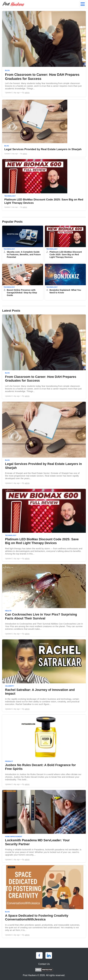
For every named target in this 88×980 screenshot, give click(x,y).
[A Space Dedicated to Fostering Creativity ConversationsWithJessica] (44, 901)
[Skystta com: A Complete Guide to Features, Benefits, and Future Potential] (23, 244)
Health (8, 611)
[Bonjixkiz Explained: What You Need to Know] (65, 282)
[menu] (83, 4)
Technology (10, 196)
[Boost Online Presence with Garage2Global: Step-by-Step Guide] (23, 282)
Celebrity (10, 686)
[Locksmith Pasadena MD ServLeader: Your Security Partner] (44, 826)
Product (9, 761)
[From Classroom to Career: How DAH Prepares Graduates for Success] (44, 54)
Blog (7, 70)
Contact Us (44, 964)
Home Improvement (14, 837)
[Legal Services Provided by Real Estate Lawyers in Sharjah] (44, 128)
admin (27, 93)
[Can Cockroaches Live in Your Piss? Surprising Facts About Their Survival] (44, 600)
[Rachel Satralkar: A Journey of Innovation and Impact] (44, 676)
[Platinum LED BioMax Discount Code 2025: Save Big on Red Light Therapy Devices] (44, 185)
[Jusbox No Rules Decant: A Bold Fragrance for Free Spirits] (44, 751)
